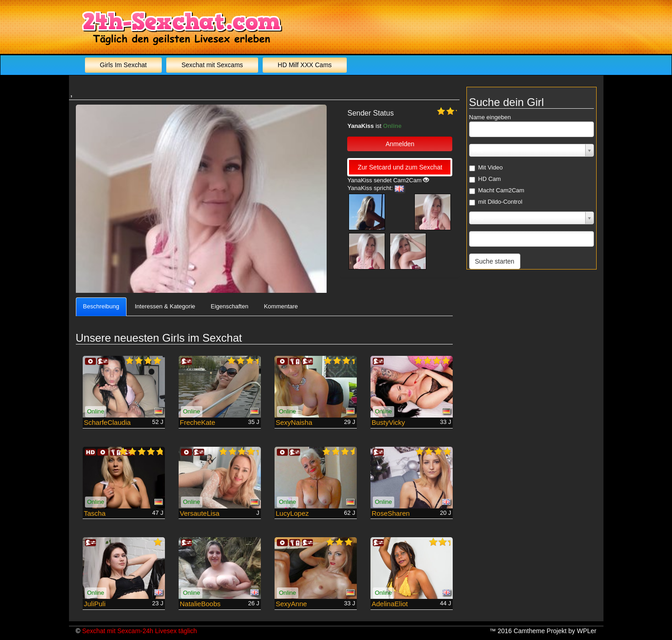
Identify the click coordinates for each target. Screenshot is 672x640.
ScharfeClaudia (108, 422)
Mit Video (486, 168)
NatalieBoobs (200, 604)
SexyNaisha (294, 422)
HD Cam (485, 179)
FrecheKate (198, 422)
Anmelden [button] (400, 144)
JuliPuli (95, 604)
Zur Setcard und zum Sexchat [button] (400, 167)
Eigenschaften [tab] (229, 306)
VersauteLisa (200, 513)
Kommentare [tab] (281, 306)
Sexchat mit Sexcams (212, 65)
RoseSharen (391, 513)
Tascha (95, 513)
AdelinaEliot (390, 604)
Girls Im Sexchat (124, 65)
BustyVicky (389, 422)
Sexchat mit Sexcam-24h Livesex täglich (140, 631)
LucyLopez (293, 513)
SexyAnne (291, 604)
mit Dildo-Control (496, 202)
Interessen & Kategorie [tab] (165, 306)
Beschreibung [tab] (101, 306)
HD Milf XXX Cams (305, 65)
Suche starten (495, 261)
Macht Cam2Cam (497, 190)
